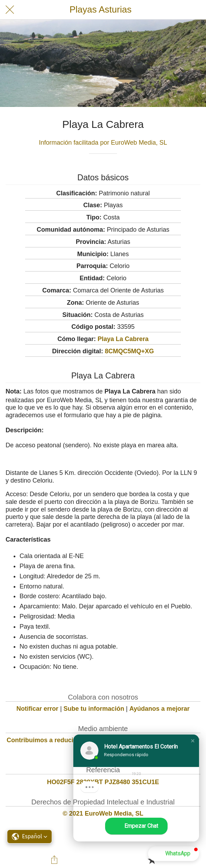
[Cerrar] (10, 10)
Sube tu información (94, 709)
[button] (193, 741)
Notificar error (37, 709)
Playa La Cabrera (123, 339)
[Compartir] (54, 860)
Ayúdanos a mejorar (160, 709)
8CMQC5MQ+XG (129, 351)
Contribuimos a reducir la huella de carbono (72, 740)
